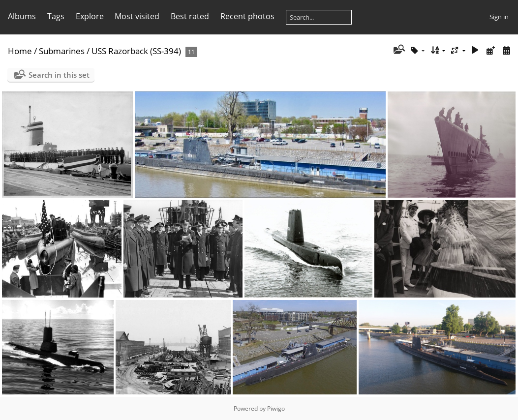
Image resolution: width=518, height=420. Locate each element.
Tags (56, 16)
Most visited (137, 16)
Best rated (190, 16)
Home (20, 51)
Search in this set (59, 75)
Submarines (62, 51)
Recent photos (247, 16)
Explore (90, 16)
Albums (22, 16)
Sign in (499, 17)
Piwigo (276, 408)
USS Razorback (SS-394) (136, 51)
